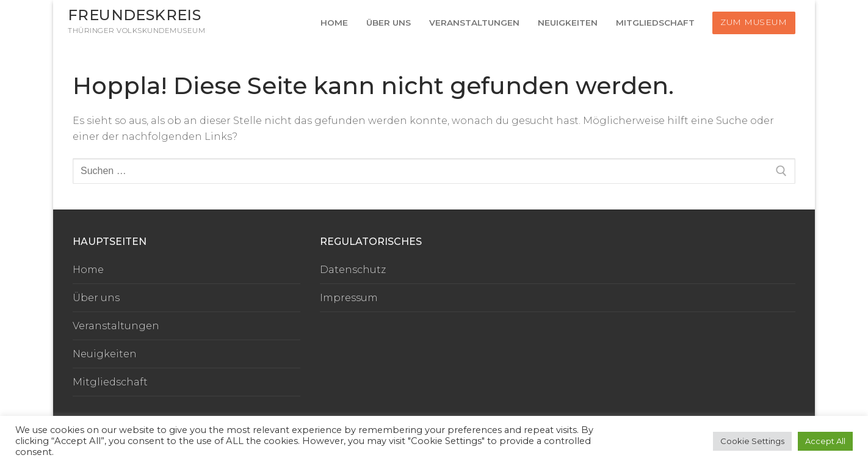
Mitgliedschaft (110, 382)
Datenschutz (353, 270)
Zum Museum (754, 22)
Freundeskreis (134, 15)
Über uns (96, 298)
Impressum (349, 298)
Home (88, 270)
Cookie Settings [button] (752, 441)
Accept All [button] (825, 441)
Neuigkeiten (105, 354)
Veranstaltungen (116, 326)
